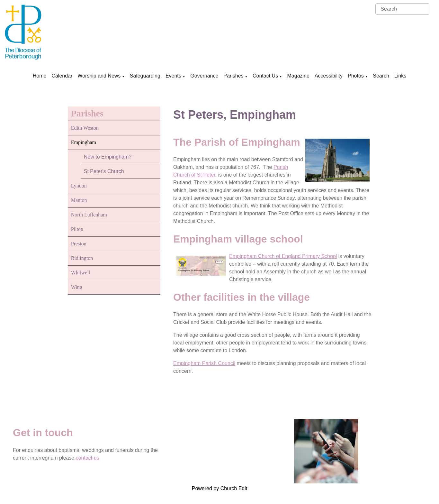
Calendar (62, 76)
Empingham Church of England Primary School (283, 256)
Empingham (84, 142)
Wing (77, 287)
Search (381, 76)
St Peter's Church (104, 171)
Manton (79, 200)
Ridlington (82, 258)
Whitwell (81, 273)
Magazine (298, 76)
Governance (204, 76)
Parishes (233, 76)
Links (400, 76)
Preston (79, 244)
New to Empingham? (108, 157)
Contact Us (265, 76)
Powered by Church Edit (220, 488)
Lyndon (79, 186)
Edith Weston (85, 128)
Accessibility (329, 76)
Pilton (77, 229)
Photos (356, 76)
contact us (88, 458)
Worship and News (99, 76)
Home (40, 76)
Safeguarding (145, 76)
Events (173, 76)
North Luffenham (89, 215)
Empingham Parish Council (204, 364)
